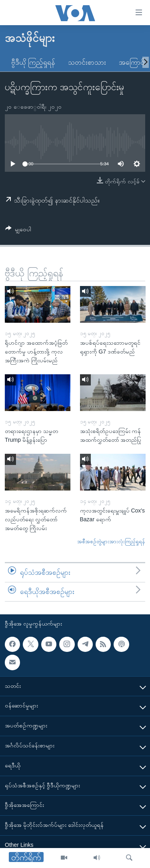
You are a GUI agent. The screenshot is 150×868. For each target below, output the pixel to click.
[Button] (18, 231)
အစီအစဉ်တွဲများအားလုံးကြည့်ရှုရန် (111, 541)
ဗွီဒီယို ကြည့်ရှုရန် (33, 62)
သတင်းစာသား (87, 62)
